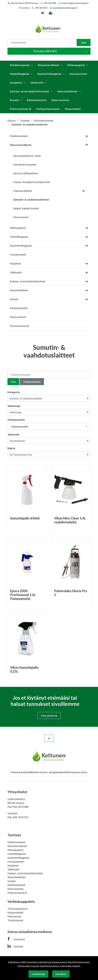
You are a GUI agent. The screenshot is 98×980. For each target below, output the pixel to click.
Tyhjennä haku (32, 382)
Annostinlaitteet (67, 91)
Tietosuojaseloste (17, 909)
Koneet (14, 100)
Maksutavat (14, 916)
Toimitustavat (15, 920)
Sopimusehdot (15, 912)
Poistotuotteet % (21, 109)
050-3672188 (50, 3)
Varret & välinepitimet (25, 173)
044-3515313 (41, 8)
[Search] (42, 43)
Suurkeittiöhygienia (49, 74)
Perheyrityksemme (48, 109)
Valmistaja (14, 406)
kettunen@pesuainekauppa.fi (75, 3)
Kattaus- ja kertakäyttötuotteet (30, 91)
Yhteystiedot (73, 109)
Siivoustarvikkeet (49, 65)
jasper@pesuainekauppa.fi (65, 8)
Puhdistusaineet (20, 65)
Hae (84, 42)
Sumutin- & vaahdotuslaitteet (31, 199)
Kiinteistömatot (37, 100)
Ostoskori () (45, 51)
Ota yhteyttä (49, 715)
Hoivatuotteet (78, 74)
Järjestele (13, 434)
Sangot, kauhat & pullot (26, 208)
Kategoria (14, 392)
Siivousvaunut (21, 217)
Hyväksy (61, 974)
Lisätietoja (38, 974)
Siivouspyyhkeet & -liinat (27, 156)
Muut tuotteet (60, 100)
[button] (49, 426)
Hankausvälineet (23, 191)
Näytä (11, 448)
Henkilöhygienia (20, 74)
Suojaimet (16, 82)
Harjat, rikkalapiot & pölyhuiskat (31, 182)
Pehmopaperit (76, 65)
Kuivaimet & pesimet (25, 164)
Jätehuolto (37, 82)
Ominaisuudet (16, 420)
